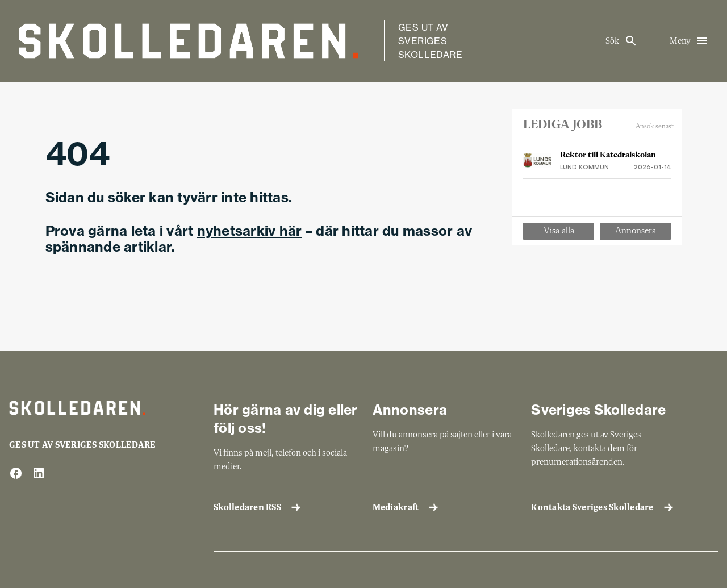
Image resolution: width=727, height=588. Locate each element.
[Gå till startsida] (189, 41)
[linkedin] (39, 474)
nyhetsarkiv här (250, 231)
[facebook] (16, 474)
